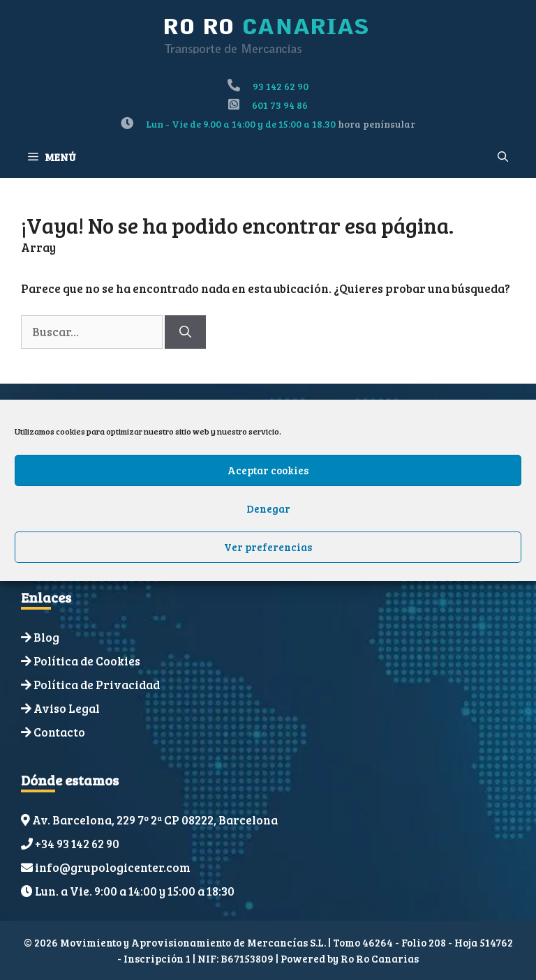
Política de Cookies (87, 661)
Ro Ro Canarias (380, 958)
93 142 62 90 (281, 86)
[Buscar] (185, 332)
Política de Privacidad (97, 685)
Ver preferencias (268, 547)
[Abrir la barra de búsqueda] (503, 157)
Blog (46, 637)
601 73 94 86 (280, 105)
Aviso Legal (67, 708)
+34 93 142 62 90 (77, 844)
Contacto (59, 732)
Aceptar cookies (268, 470)
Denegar (268, 508)
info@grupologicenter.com (113, 867)
